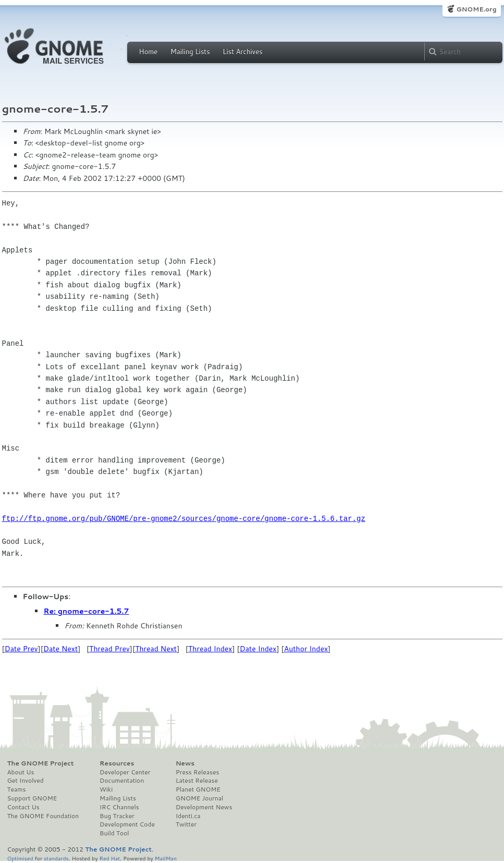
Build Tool (114, 833)
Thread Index (210, 649)
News (185, 763)
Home (149, 52)
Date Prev (21, 649)
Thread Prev (109, 649)
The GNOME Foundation (43, 816)
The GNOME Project (41, 763)
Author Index (306, 649)
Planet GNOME (198, 789)
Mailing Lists (190, 52)
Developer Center (125, 772)
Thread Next (156, 649)
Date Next (60, 649)
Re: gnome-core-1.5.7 (87, 611)
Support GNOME (32, 798)
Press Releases (197, 772)
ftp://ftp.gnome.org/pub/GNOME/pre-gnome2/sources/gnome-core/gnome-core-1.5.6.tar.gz (184, 519)
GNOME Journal (200, 798)
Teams (17, 789)
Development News (204, 807)
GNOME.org (476, 9)
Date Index (258, 649)
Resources (117, 763)
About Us (21, 772)
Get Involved (26, 781)
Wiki (106, 789)
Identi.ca (188, 816)
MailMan (166, 858)
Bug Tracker (117, 816)
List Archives (242, 52)
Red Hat (109, 858)
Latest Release (197, 781)
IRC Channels (119, 807)
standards (56, 858)
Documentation (122, 781)
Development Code (127, 824)
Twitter (186, 824)
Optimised (20, 858)
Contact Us (23, 807)
